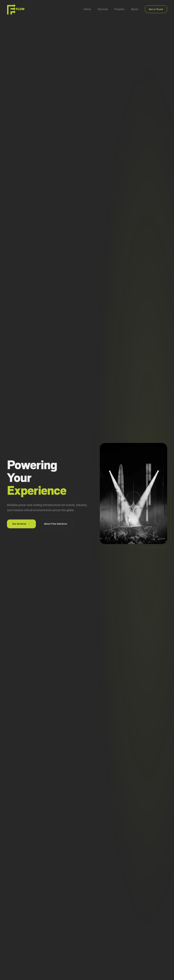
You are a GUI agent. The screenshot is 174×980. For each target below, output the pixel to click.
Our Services (21, 524)
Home (87, 9)
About (135, 9)
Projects (119, 9)
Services (103, 9)
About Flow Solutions (56, 524)
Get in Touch (156, 9)
